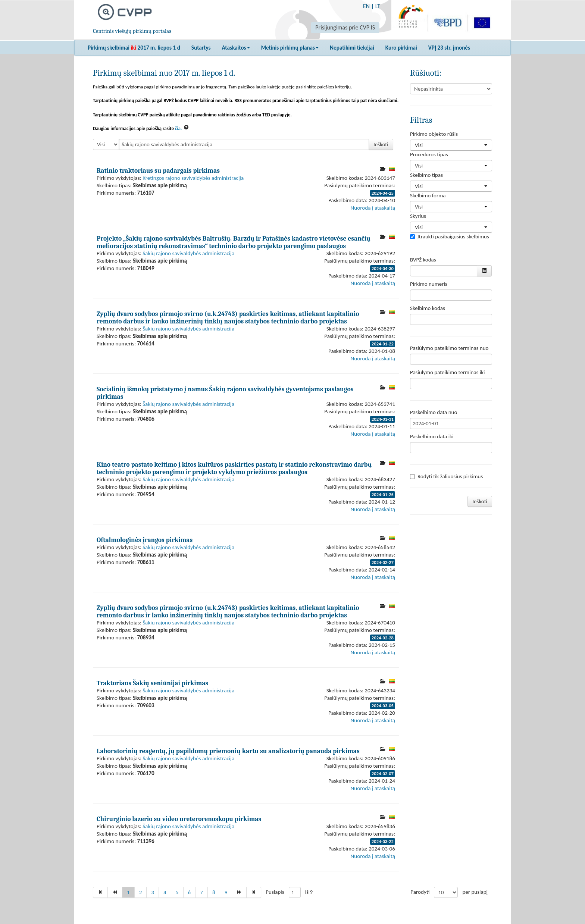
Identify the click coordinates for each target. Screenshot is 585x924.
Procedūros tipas (429, 154)
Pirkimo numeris (429, 284)
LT (378, 6)
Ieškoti (381, 144)
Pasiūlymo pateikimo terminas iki (448, 372)
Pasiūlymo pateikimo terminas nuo (449, 348)
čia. (179, 129)
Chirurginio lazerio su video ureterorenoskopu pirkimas (179, 819)
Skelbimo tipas (426, 175)
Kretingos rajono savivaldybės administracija (193, 178)
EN (366, 6)
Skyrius (418, 216)
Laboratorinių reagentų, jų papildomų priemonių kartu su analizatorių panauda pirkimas (228, 751)
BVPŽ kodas (423, 260)
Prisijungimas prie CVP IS (345, 27)
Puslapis (275, 892)
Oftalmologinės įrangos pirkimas (145, 540)
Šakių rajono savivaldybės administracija (188, 253)
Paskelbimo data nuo (434, 412)
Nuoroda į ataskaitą (373, 208)
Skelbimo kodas (428, 308)
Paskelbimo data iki (432, 436)
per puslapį (475, 892)
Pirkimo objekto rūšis (434, 134)
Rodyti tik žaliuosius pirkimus (446, 476)
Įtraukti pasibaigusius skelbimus (450, 237)
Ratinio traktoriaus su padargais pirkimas (158, 170)
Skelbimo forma (428, 195)
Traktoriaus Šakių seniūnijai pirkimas (152, 683)
